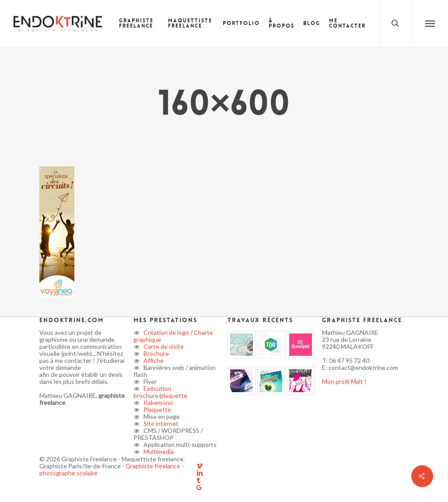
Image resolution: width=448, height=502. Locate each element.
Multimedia (158, 451)
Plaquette (157, 409)
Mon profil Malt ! (344, 381)
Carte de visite (163, 346)
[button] (430, 23)
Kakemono (157, 402)
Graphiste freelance (154, 466)
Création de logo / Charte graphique (173, 336)
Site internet (160, 423)
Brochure (156, 353)
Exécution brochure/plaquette (160, 392)
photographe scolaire (68, 473)
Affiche (153, 360)
